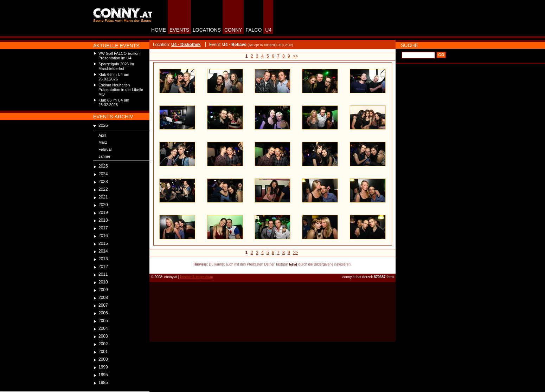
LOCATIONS (207, 30)
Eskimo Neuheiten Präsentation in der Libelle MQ (121, 90)
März (103, 142)
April (102, 135)
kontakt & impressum (196, 277)
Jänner (104, 156)
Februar (105, 149)
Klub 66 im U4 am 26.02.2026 (114, 102)
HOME (159, 30)
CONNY (233, 30)
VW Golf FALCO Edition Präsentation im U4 (119, 56)
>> (295, 56)
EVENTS (179, 30)
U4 (268, 30)
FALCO (254, 30)
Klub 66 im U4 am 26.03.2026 (114, 77)
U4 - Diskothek (186, 45)
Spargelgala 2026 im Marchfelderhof (116, 66)
